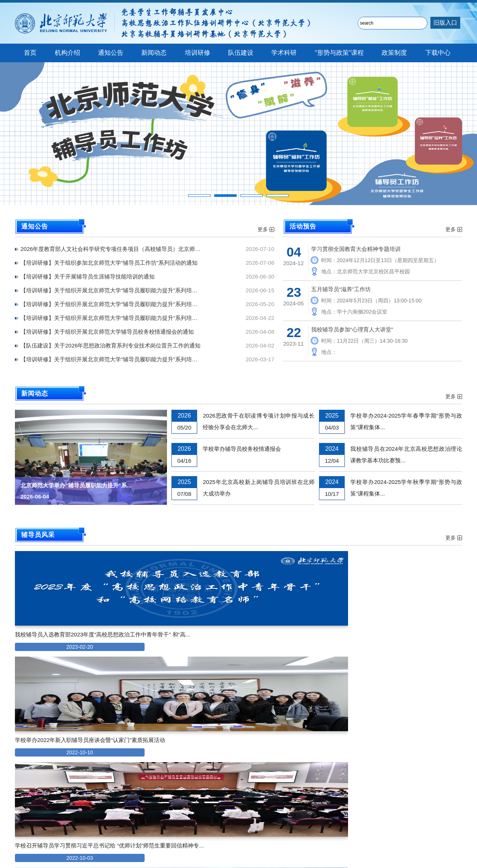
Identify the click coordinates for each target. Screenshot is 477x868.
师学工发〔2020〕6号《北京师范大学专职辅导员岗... (74, 749)
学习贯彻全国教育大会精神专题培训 (356, 249)
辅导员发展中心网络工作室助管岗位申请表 (235, 710)
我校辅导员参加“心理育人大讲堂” (352, 329)
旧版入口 (445, 23)
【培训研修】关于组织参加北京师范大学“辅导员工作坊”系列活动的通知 (109, 263)
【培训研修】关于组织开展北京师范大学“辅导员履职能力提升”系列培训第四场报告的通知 (119, 290)
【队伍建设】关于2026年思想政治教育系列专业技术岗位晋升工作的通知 (110, 345)
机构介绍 (67, 53)
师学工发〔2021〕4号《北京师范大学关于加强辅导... (74, 736)
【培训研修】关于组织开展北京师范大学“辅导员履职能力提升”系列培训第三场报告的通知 (119, 304)
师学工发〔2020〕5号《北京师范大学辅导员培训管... (74, 761)
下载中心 (438, 53)
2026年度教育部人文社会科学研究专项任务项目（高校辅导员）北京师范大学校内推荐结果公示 (119, 249)
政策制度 (394, 53)
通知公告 (111, 53)
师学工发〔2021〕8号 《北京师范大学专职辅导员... (74, 710)
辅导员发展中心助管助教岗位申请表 (227, 723)
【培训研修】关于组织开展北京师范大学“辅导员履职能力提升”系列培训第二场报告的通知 (119, 318)
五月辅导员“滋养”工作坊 (341, 289)
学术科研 (284, 53)
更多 (266, 229)
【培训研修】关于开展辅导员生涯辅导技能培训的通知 (88, 276)
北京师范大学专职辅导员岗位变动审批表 (232, 774)
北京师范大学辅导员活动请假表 (221, 749)
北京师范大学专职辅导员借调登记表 (227, 761)
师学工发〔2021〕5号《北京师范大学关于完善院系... (74, 723)
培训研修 (198, 53)
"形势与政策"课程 (339, 53)
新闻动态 (154, 53)
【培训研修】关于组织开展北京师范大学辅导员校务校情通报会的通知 (107, 332)
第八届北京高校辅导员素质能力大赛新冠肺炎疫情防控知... (235, 736)
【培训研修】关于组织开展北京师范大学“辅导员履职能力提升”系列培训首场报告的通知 (119, 359)
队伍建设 (241, 53)
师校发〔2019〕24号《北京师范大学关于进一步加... (74, 774)
